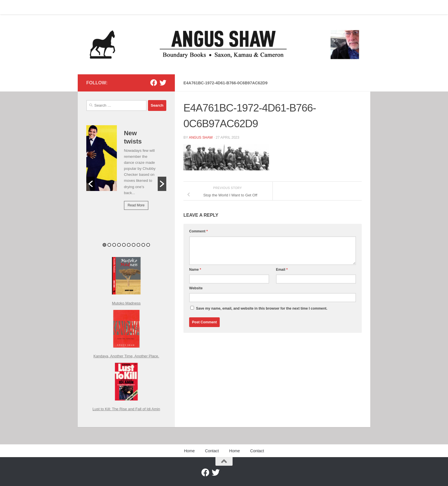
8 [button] (138, 245)
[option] (126, 172)
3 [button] (114, 245)
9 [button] (143, 245)
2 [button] (109, 245)
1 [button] (104, 245)
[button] (91, 184)
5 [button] (124, 245)
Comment (198, 231)
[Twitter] (163, 83)
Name (195, 270)
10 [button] (148, 245)
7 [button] (134, 245)
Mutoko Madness (126, 303)
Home (87, 7)
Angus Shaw (201, 138)
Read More (136, 205)
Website (196, 288)
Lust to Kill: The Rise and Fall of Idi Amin (126, 409)
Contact (108, 7)
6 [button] (129, 245)
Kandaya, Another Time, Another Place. (126, 356)
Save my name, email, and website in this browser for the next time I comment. (262, 308)
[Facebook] (154, 83)
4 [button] (119, 245)
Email (282, 270)
